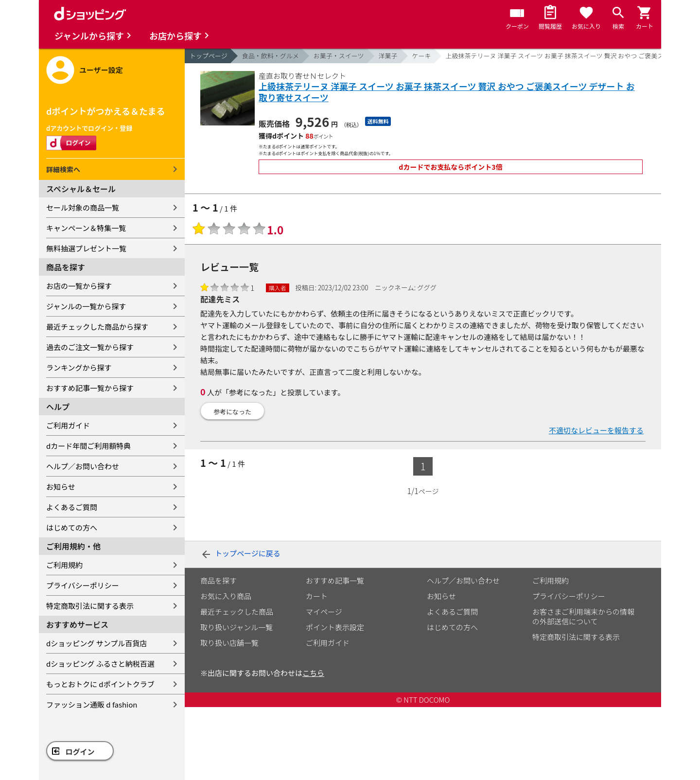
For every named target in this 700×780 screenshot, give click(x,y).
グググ (427, 287)
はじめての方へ (72, 527)
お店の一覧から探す (79, 286)
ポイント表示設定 (335, 627)
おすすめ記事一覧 (335, 580)
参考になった (232, 412)
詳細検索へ (63, 169)
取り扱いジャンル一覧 (236, 627)
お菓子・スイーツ (339, 56)
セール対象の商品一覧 (83, 207)
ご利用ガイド (68, 425)
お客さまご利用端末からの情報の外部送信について (583, 616)
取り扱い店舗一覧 (229, 643)
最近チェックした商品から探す (97, 327)
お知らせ (61, 487)
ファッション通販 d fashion (92, 704)
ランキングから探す (79, 367)
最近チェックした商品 (237, 612)
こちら (313, 673)
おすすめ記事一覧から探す (90, 388)
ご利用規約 (64, 565)
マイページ (324, 612)
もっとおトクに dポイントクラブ (100, 684)
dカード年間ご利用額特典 (88, 446)
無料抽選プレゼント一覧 (86, 248)
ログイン (80, 752)
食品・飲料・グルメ (271, 56)
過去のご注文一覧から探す (90, 347)
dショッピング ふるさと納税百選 (100, 664)
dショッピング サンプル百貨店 (96, 643)
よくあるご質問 (72, 507)
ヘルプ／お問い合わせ (83, 466)
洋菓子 (388, 56)
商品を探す (219, 580)
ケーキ (422, 56)
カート (317, 596)
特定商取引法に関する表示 (90, 606)
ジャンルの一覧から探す (86, 306)
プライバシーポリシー (83, 585)
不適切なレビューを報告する (596, 430)
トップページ (209, 56)
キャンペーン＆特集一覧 (86, 228)
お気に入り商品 (226, 596)
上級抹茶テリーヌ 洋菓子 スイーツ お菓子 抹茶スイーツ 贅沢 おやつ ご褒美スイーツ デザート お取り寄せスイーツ (447, 92)
